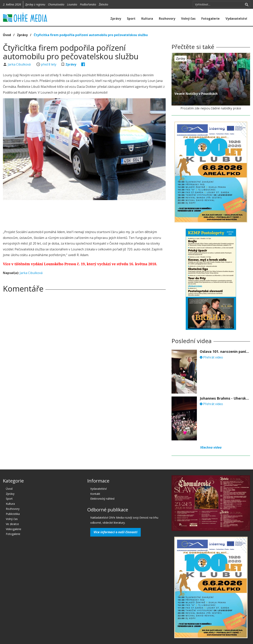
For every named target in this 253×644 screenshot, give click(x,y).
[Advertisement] (84, 214)
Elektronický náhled (102, 499)
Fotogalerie (211, 19)
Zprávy (116, 19)
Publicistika (13, 514)
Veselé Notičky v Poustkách (196, 94)
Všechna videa (211, 447)
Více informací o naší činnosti (115, 532)
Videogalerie (14, 529)
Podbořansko (88, 4)
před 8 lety (49, 64)
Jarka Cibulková (20, 64)
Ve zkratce (12, 524)
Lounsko (72, 4)
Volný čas (188, 19)
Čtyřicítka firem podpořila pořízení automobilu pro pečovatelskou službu (91, 35)
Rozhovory (167, 19)
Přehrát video (211, 357)
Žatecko (103, 4)
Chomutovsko (56, 4)
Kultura (147, 19)
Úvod (7, 35)
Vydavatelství (236, 19)
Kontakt (95, 494)
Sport (131, 19)
